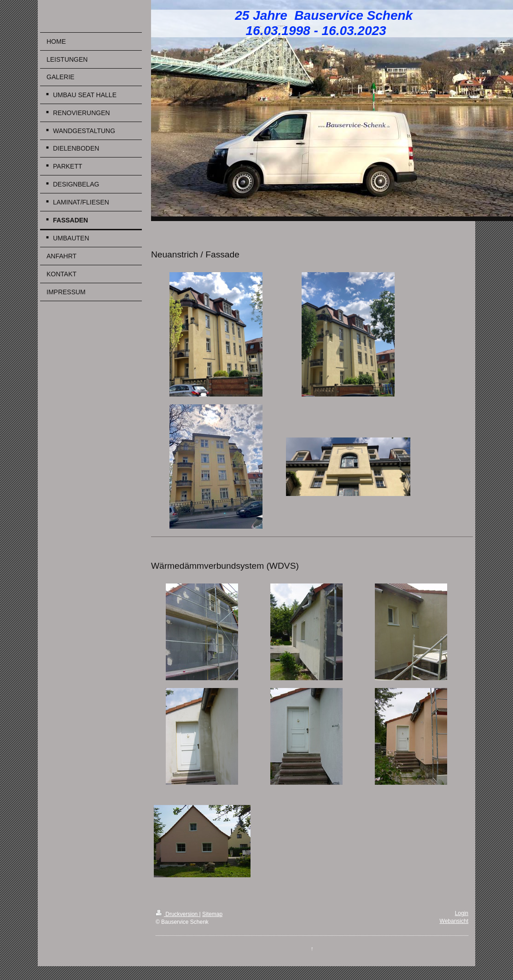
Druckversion (178, 914)
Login (462, 913)
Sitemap (212, 914)
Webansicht (454, 921)
